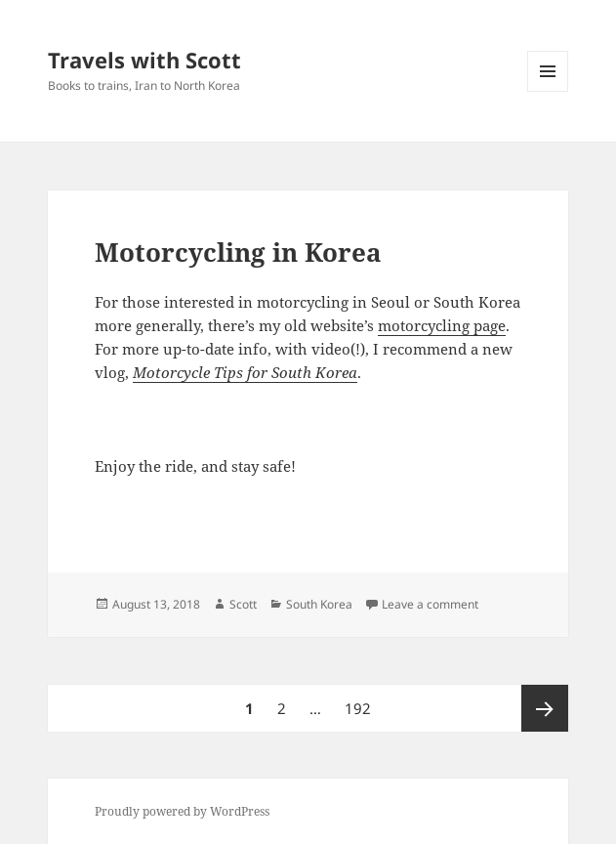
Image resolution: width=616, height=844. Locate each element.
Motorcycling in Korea (238, 252)
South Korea (319, 604)
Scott (243, 604)
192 (360, 701)
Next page (545, 708)
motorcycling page (442, 325)
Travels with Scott (144, 60)
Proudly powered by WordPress (182, 811)
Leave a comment (430, 604)
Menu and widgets (548, 91)
